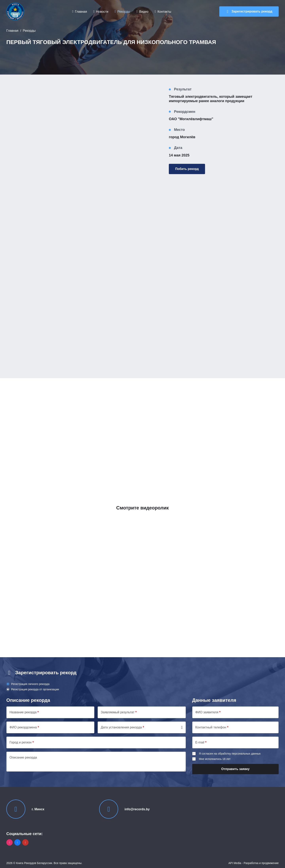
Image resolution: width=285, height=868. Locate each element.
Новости (102, 12)
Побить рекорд (187, 169)
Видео (144, 12)
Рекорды (124, 12)
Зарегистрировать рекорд (252, 11)
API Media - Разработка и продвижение (254, 863)
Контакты (164, 12)
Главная (81, 12)
